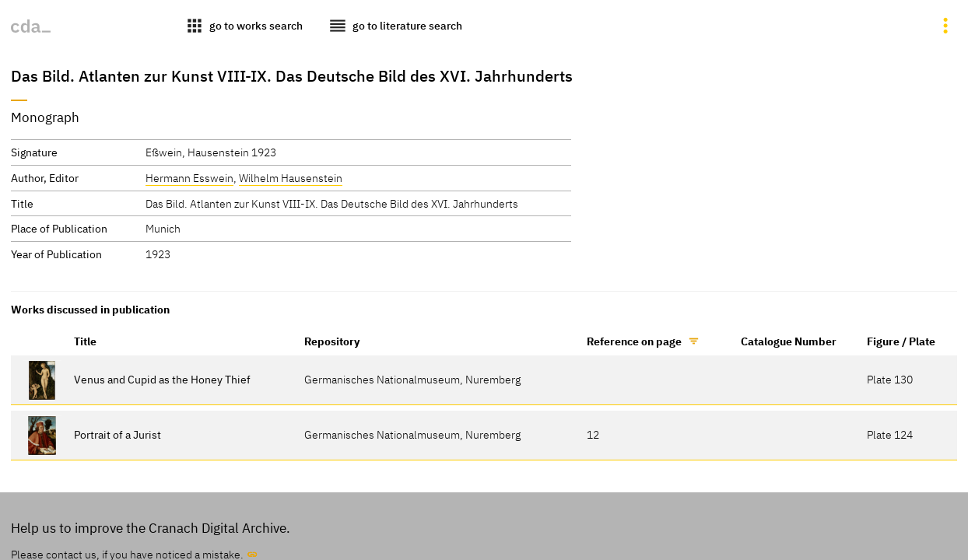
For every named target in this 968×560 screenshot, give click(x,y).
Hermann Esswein (189, 178)
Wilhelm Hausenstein (291, 178)
